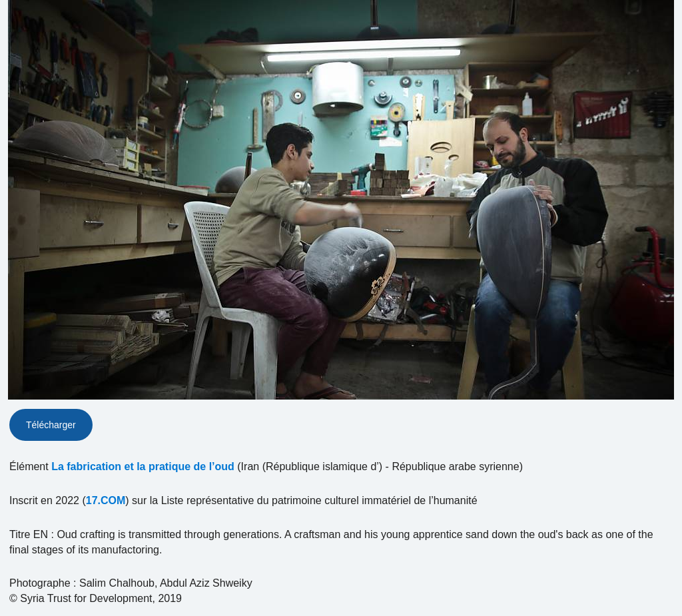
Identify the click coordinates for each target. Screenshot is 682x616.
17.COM (106, 500)
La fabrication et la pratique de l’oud (143, 466)
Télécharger (51, 425)
